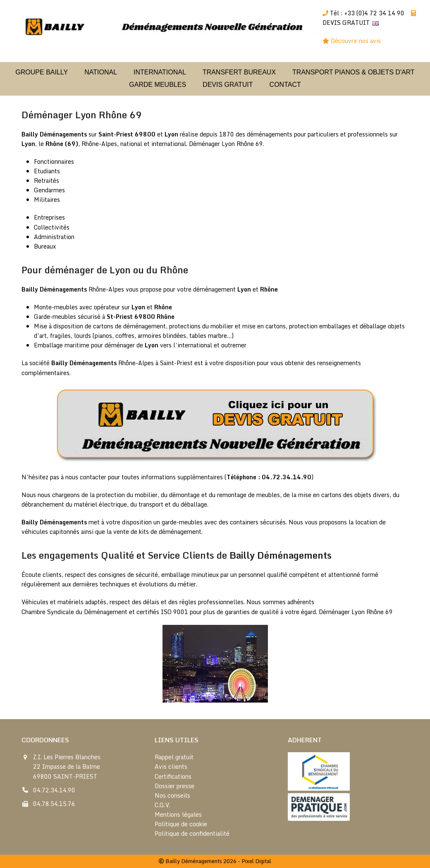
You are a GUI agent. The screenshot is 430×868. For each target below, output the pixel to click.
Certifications (173, 776)
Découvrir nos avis (357, 41)
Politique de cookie (181, 824)
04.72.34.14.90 (54, 790)
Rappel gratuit (174, 757)
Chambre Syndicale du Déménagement (74, 612)
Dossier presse (174, 786)
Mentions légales (178, 814)
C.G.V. (162, 805)
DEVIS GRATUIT (346, 23)
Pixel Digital (256, 861)
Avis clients (171, 766)
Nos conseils (172, 795)
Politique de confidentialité (192, 833)
